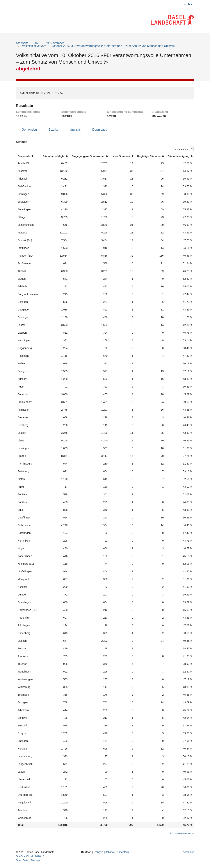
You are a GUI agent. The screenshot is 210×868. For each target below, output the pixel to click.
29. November (55, 43)
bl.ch (191, 4)
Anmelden (189, 852)
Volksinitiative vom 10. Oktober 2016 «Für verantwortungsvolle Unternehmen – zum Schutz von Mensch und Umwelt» (98, 46)
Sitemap (35, 860)
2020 (37, 43)
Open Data (22, 860)
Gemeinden (29, 130)
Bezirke (54, 130)
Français (98, 852)
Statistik (75, 130)
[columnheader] (28, 156)
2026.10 (40, 856)
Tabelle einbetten (182, 833)
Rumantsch (122, 852)
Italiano (110, 852)
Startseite (22, 43)
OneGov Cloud (24, 856)
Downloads (100, 130)
